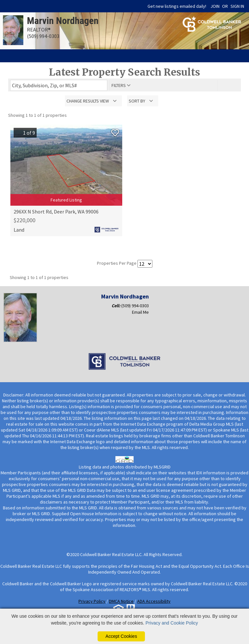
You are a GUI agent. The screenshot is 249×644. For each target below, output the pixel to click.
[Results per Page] (145, 264)
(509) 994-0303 (135, 306)
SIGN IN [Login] (237, 6)
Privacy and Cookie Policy (172, 623)
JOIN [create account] (215, 6)
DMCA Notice (121, 601)
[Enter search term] (59, 85)
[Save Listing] (115, 133)
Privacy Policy (92, 601)
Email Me (140, 312)
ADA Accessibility (154, 601)
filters (119, 85)
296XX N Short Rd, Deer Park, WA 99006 (56, 212)
